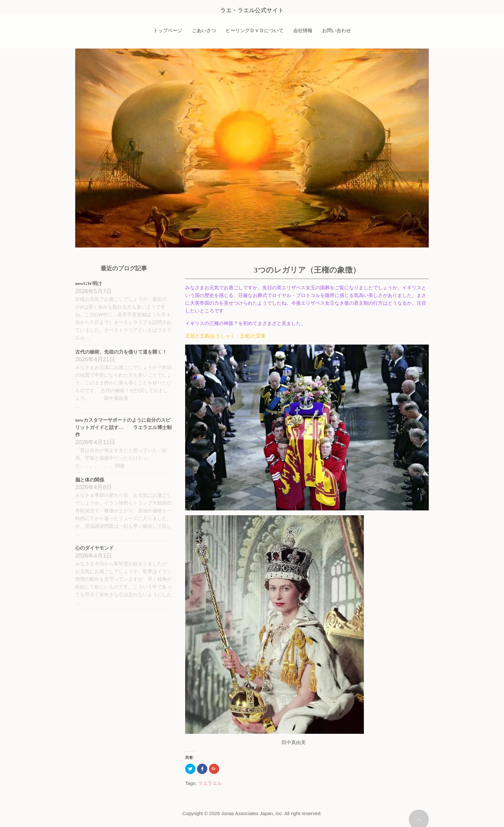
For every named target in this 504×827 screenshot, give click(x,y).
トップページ (168, 30)
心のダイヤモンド (94, 548)
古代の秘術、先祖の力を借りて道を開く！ (121, 352)
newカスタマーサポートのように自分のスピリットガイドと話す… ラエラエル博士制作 (123, 427)
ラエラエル (210, 783)
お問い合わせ (337, 30)
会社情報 (303, 30)
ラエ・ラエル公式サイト (252, 10)
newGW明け (89, 283)
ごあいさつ (204, 30)
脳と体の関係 (90, 480)
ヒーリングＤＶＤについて (255, 30)
